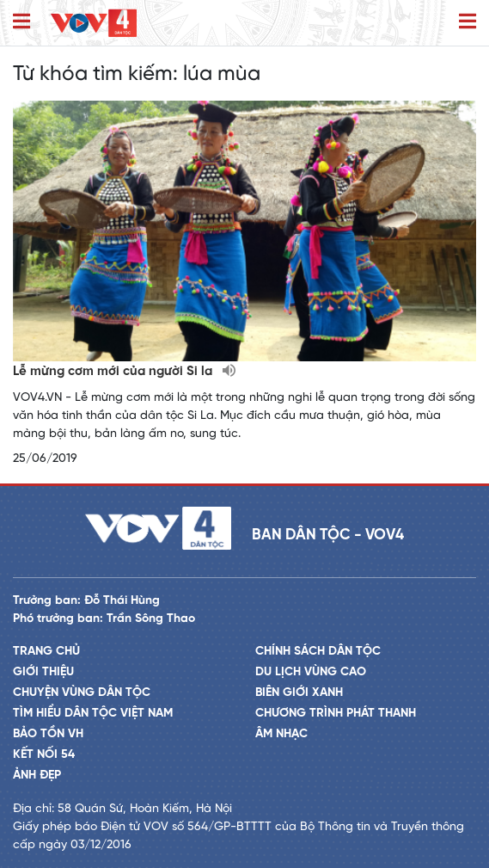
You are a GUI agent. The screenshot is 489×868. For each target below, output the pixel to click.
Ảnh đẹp (37, 776)
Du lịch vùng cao (311, 672)
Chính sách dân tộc (318, 652)
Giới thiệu (43, 672)
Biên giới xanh (299, 693)
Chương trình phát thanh (336, 714)
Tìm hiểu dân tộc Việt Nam (93, 714)
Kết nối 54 (44, 755)
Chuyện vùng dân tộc (82, 693)
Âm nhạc (281, 734)
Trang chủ (46, 652)
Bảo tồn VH (48, 734)
